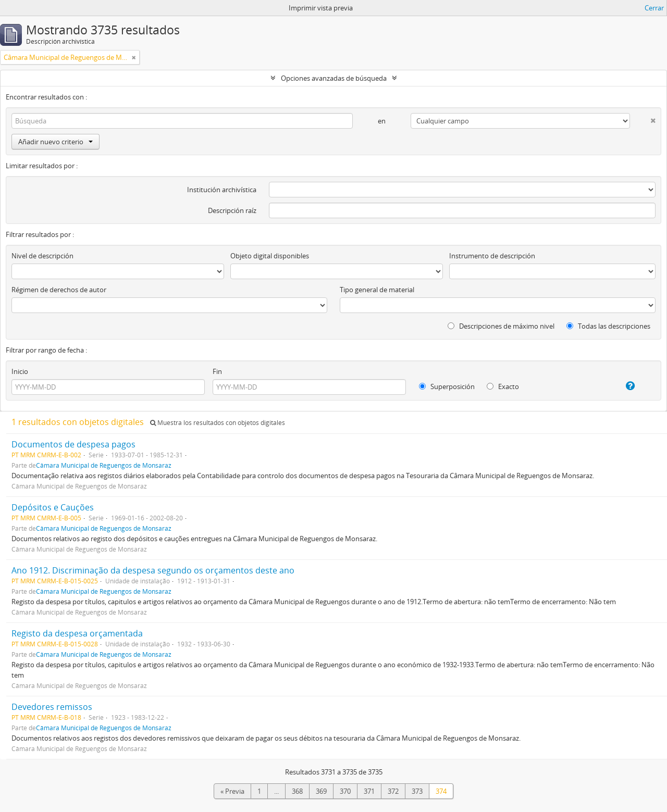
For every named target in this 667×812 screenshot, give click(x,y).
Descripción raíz (232, 210)
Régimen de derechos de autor (59, 290)
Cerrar (654, 8)
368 (297, 791)
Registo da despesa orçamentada (77, 633)
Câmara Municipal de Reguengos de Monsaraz (104, 465)
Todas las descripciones (608, 326)
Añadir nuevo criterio (55, 142)
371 (369, 791)
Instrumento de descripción (492, 256)
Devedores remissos (52, 707)
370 (345, 791)
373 (417, 791)
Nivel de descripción (42, 256)
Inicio (20, 371)
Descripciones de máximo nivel (501, 326)
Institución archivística (222, 190)
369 (321, 791)
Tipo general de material (377, 290)
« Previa (232, 791)
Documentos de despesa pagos (73, 444)
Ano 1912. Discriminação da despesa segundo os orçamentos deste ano (153, 570)
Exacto (503, 386)
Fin (217, 371)
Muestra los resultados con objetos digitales (218, 423)
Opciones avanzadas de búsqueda (334, 78)
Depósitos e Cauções (53, 507)
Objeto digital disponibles (270, 256)
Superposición (447, 386)
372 (393, 791)
